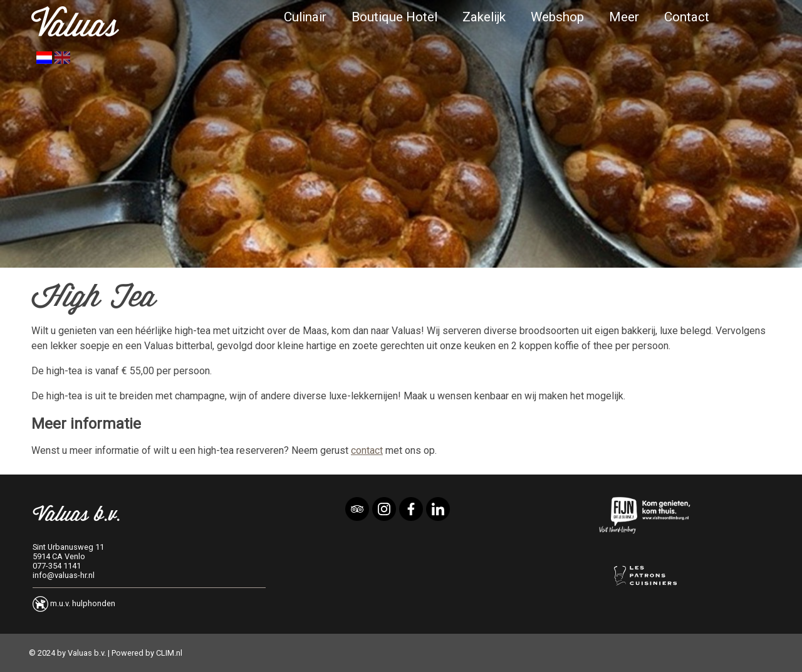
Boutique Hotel (394, 17)
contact (367, 450)
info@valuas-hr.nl (64, 575)
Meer (624, 17)
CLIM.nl (169, 653)
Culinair (305, 17)
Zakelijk (484, 17)
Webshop (557, 17)
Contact (687, 17)
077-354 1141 (57, 566)
